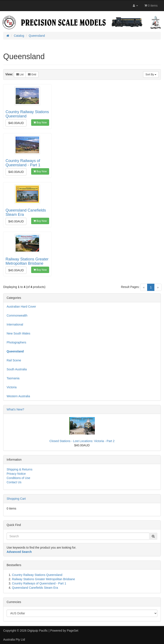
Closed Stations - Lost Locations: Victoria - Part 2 (82, 441)
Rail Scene (14, 360)
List (20, 74)
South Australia (17, 369)
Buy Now (40, 123)
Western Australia (18, 396)
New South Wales (18, 333)
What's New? (15, 409)
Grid (32, 74)
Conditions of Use (18, 478)
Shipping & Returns (20, 469)
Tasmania (13, 378)
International (15, 324)
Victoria (12, 387)
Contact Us (14, 482)
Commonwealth (17, 315)
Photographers (16, 342)
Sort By (151, 74)
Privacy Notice (16, 474)
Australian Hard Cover (21, 307)
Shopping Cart (16, 499)
